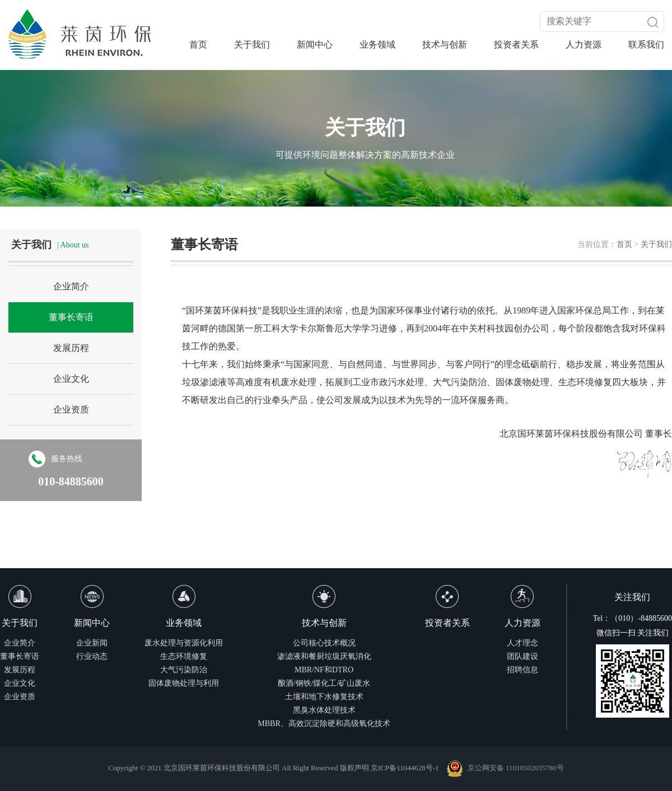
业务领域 (377, 45)
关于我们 (252, 45)
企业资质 (71, 409)
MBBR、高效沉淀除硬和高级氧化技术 (324, 724)
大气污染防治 (184, 670)
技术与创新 (445, 45)
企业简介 (71, 286)
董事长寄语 (71, 317)
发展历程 (71, 348)
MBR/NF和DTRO (324, 670)
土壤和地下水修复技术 (324, 697)
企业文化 (71, 379)
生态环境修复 (184, 656)
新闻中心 (315, 45)
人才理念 (522, 643)
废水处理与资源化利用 (184, 643)
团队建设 (522, 656)
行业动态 (92, 656)
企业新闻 (92, 643)
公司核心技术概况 (324, 643)
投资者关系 (516, 45)
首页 (198, 45)
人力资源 (584, 45)
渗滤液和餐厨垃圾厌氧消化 (324, 656)
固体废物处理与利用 (184, 683)
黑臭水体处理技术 (324, 710)
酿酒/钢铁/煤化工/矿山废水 (324, 683)
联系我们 (646, 45)
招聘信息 (522, 670)
